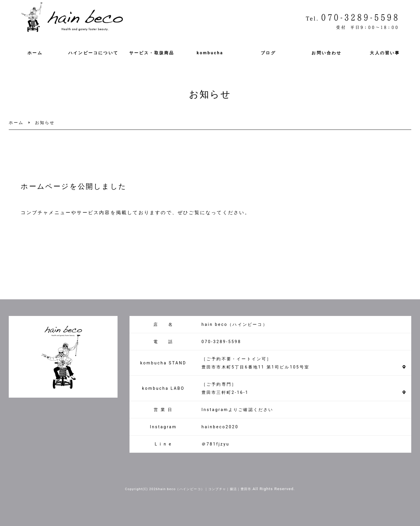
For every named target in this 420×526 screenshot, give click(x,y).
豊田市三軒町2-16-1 (225, 392)
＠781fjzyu (216, 444)
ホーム (35, 53)
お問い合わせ (327, 53)
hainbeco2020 (220, 427)
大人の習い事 (385, 53)
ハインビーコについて (93, 53)
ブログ (268, 53)
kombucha (210, 53)
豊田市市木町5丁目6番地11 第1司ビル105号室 (256, 367)
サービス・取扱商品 (152, 53)
